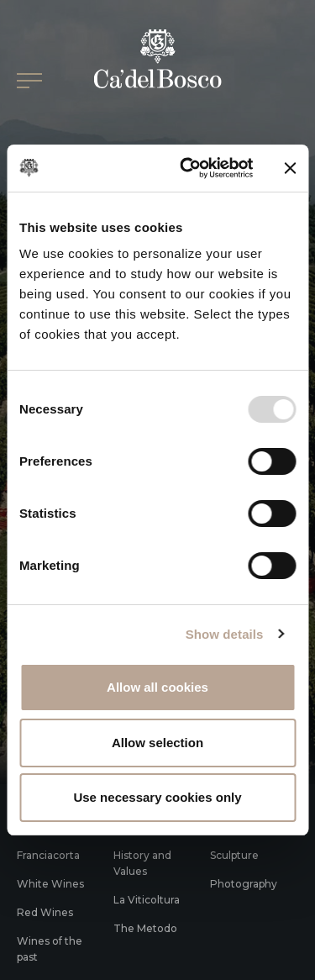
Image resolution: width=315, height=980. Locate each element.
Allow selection (157, 743)
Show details (225, 634)
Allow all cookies (157, 687)
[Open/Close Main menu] (29, 80)
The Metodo (145, 928)
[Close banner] (290, 168)
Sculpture (234, 855)
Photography (244, 884)
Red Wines (45, 912)
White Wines (50, 884)
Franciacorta (48, 855)
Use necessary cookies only (157, 797)
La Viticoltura (147, 900)
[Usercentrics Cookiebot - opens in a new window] (188, 168)
